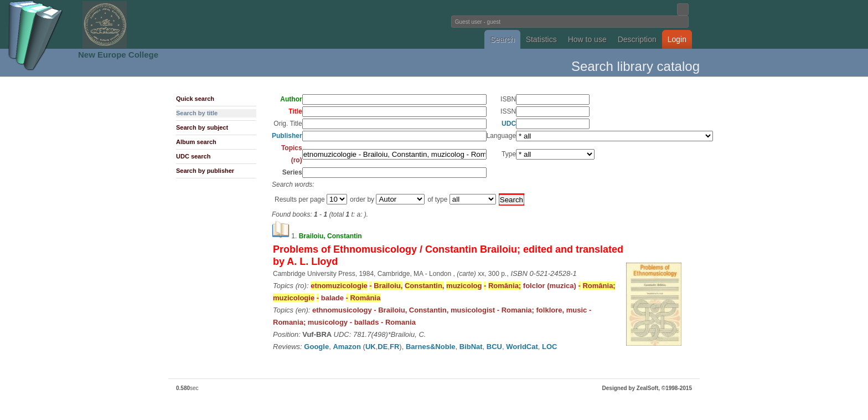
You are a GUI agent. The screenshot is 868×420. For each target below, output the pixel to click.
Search (502, 39)
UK (371, 347)
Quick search (195, 99)
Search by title (197, 113)
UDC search (193, 156)
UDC (509, 124)
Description (637, 39)
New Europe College (118, 55)
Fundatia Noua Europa (252, 24)
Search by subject (202, 127)
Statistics (541, 39)
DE (383, 347)
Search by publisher (205, 171)
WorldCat (522, 347)
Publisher (287, 136)
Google (316, 347)
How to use (587, 39)
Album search (196, 142)
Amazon (347, 347)
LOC (549, 347)
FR (394, 347)
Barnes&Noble (431, 347)
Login (677, 39)
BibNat (471, 347)
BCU (494, 347)
